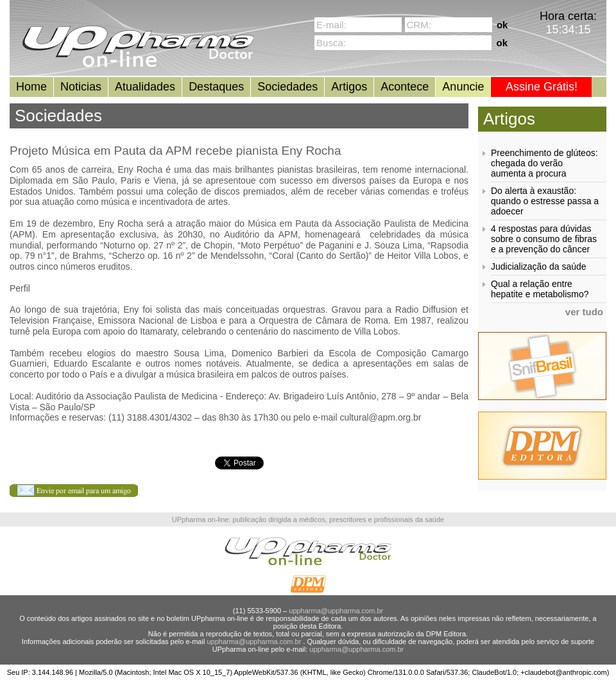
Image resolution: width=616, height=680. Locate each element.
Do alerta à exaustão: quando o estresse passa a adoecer (545, 201)
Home (31, 87)
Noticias (81, 87)
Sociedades (287, 87)
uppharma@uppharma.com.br (336, 611)
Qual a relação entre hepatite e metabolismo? (540, 289)
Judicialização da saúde (539, 266)
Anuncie (463, 87)
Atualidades (145, 87)
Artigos (349, 87)
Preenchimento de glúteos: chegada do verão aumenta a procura (544, 163)
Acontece (405, 87)
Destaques (216, 87)
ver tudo (584, 312)
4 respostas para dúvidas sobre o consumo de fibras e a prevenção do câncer (544, 239)
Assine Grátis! (542, 87)
